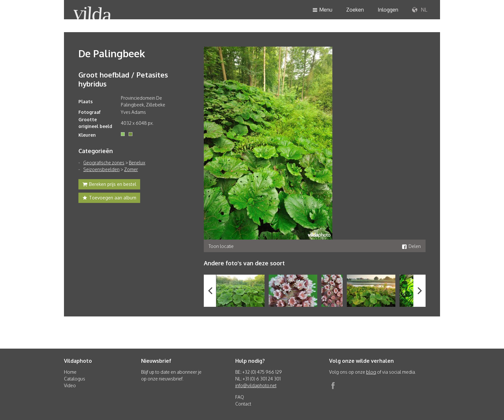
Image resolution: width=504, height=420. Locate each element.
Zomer (131, 169)
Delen (411, 246)
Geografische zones (104, 163)
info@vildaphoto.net (256, 385)
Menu (322, 10)
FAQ (240, 397)
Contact (243, 404)
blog (371, 372)
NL (420, 10)
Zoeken (355, 10)
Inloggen (388, 10)
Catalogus (75, 379)
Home (70, 372)
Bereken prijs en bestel (109, 185)
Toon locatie (221, 246)
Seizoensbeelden (101, 169)
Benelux (137, 163)
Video (70, 385)
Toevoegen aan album (109, 198)
